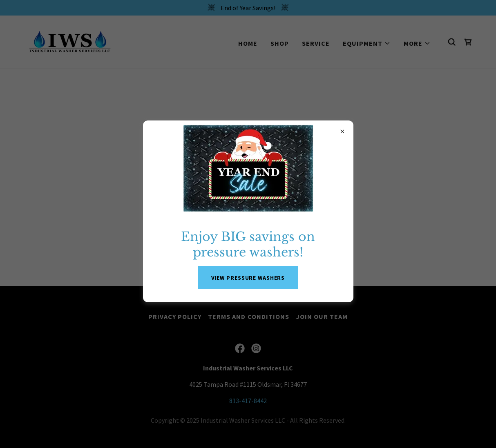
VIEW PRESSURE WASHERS (248, 278)
